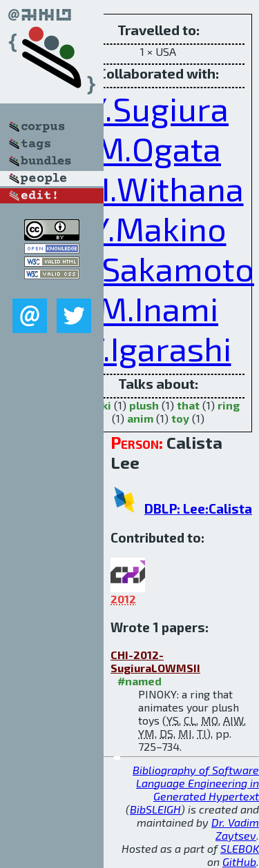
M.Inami (158, 308)
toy (180, 418)
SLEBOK (240, 848)
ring (229, 405)
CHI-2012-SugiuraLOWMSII (155, 661)
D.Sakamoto (163, 268)
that (188, 405)
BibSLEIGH (155, 809)
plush (144, 405)
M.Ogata (158, 148)
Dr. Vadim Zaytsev (235, 829)
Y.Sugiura (158, 108)
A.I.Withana (159, 188)
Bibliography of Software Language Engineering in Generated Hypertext (196, 783)
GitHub (239, 861)
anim (140, 418)
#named (140, 681)
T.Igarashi (159, 348)
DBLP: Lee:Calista (198, 508)
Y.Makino (159, 228)
